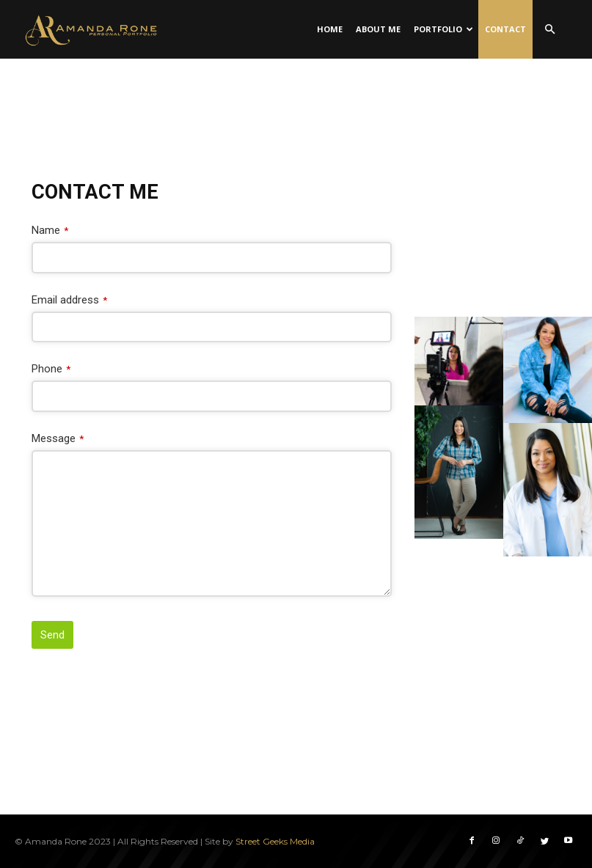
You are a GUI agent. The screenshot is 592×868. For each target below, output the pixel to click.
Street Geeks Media (275, 841)
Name (50, 230)
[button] (550, 30)
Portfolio (443, 29)
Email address (69, 300)
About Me (378, 29)
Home (330, 29)
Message (58, 438)
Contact (505, 29)
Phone (51, 369)
